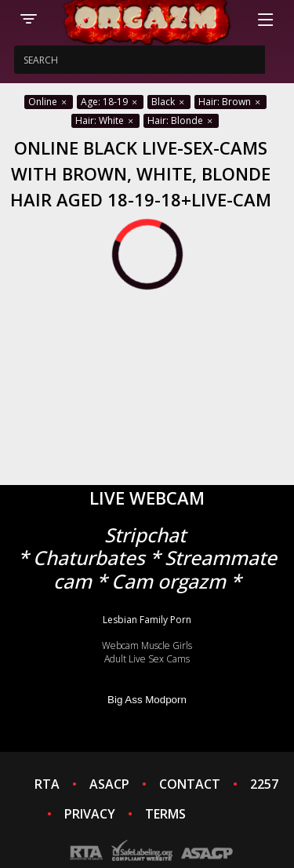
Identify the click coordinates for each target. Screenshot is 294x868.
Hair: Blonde (181, 120)
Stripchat (145, 535)
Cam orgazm (169, 581)
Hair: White (105, 120)
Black (169, 102)
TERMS (165, 814)
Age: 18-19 (110, 102)
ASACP (109, 784)
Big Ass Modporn (147, 700)
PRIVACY (90, 814)
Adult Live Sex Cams (147, 659)
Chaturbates (89, 558)
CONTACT (190, 784)
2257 (264, 784)
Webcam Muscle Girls (147, 646)
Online (49, 102)
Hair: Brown (230, 102)
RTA (47, 784)
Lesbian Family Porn (147, 620)
